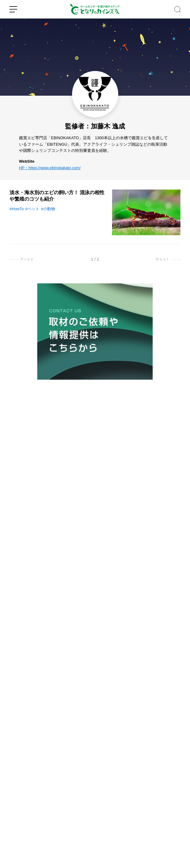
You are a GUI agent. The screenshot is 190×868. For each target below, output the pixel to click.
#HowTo (17, 209)
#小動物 (48, 209)
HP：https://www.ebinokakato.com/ (50, 168)
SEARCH (177, 9)
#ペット (32, 209)
